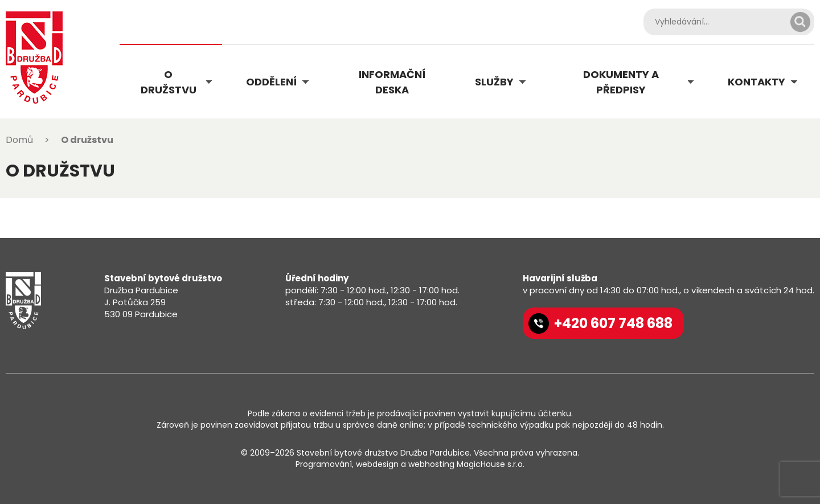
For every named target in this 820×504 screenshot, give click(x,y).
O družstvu (169, 82)
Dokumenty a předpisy (621, 82)
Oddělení (271, 82)
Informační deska (392, 82)
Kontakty (757, 82)
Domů (19, 140)
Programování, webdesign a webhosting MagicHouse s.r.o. (410, 464)
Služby (494, 82)
